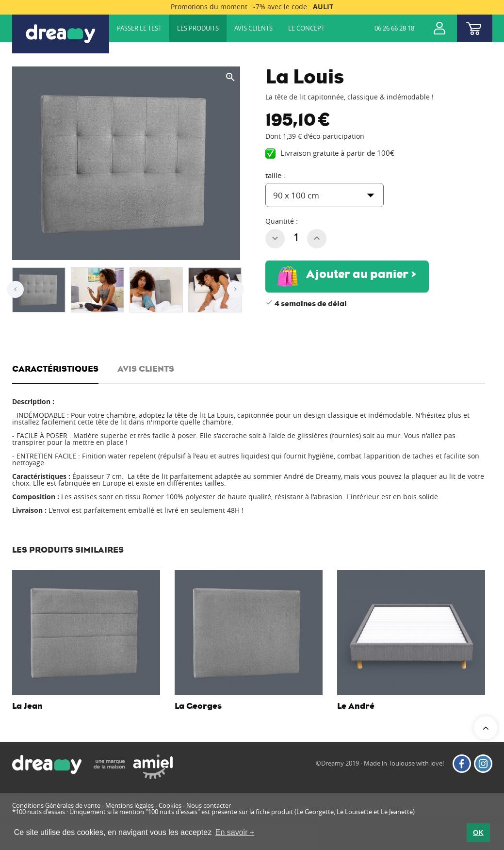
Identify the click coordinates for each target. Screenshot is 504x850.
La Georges (198, 706)
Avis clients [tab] (146, 369)
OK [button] (478, 833)
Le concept (306, 28)
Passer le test (139, 28)
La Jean (27, 706)
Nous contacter (209, 805)
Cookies (170, 805)
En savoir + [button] (235, 832)
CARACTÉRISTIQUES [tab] (55, 369)
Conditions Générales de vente (56, 805)
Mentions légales (130, 805)
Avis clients (253, 28)
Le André (356, 706)
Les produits (198, 28)
